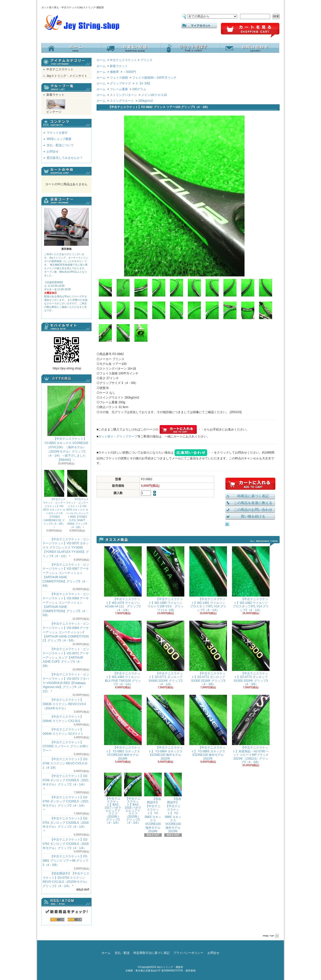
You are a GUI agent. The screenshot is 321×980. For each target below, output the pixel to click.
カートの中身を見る (66, 171)
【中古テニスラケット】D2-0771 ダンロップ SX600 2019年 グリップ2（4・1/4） (166, 653)
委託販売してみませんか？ (65, 158)
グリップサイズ (120, 83)
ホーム (71, 48)
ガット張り (106, 436)
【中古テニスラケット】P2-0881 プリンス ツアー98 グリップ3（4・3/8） (65, 861)
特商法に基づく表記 (253, 496)
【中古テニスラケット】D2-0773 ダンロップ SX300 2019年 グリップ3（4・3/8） (251, 653)
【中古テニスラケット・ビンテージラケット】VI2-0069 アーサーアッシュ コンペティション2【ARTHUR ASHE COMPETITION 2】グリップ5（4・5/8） (66, 632)
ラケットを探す (190, 48)
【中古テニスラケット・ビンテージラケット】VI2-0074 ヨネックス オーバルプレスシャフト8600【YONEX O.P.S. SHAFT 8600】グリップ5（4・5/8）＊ (77, 499)
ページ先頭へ (271, 936)
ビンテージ (56, 106)
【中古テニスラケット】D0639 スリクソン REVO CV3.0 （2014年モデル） (64, 704)
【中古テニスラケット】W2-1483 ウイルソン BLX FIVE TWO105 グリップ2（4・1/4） (123, 653)
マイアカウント (199, 26)
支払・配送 (122, 953)
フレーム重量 (119, 89)
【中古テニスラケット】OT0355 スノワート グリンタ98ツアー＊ (66, 747)
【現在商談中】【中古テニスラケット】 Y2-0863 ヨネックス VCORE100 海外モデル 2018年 (153, 803)
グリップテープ (127, 436)
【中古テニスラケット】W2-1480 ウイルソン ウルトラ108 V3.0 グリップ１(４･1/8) (166, 579)
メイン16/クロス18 (154, 95)
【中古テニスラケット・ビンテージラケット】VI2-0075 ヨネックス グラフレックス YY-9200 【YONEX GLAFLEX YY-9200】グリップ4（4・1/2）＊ (66, 548)
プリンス (146, 60)
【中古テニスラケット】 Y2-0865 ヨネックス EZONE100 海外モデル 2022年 (208, 727)
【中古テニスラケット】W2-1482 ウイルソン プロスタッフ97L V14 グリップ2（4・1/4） (251, 579)
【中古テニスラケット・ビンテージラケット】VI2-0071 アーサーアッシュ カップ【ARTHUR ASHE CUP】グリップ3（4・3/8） (66, 657)
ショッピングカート (250, 30)
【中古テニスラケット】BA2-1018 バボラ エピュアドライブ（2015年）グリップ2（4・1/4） (133, 798)
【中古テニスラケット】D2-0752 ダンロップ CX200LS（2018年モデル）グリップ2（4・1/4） (66, 844)
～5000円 (130, 72)
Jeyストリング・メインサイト (67, 76)
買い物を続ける (253, 516)
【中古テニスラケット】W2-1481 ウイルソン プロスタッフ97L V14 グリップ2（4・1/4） (208, 579)
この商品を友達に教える (253, 503)
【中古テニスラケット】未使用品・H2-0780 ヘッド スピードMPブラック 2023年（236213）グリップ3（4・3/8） (251, 729)
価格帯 (114, 72)
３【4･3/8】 (143, 83)
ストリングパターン (123, 95)
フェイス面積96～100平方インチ (154, 78)
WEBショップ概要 (59, 139)
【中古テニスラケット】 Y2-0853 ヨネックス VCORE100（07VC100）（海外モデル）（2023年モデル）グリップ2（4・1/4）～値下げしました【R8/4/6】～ (66, 424)
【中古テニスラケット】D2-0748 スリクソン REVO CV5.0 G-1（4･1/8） (65, 763)
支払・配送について (131, 48)
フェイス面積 (119, 78)
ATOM (75, 920)
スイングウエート (122, 101)
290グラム (139, 89)
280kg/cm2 (146, 101)
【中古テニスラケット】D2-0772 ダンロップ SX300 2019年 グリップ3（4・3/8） (208, 653)
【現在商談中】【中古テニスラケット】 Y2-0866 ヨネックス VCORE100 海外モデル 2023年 (173, 803)
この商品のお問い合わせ (253, 510)
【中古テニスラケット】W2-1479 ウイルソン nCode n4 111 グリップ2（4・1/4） (123, 579)
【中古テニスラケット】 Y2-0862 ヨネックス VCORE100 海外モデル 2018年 (123, 727)
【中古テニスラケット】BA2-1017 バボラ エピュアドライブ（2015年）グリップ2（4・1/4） (113, 798)
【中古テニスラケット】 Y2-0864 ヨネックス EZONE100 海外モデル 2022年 (166, 727)
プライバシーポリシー (188, 953)
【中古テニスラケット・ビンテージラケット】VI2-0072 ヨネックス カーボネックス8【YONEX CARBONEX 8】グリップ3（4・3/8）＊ (54, 499)
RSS (57, 920)
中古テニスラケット (60, 69)
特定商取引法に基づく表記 (151, 953)
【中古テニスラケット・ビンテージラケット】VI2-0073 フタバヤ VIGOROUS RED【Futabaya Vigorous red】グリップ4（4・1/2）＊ (66, 683)
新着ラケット (55, 95)
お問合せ (249, 48)
